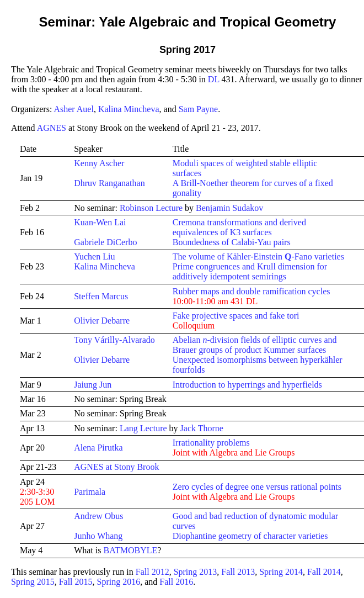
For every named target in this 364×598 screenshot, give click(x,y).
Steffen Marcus (101, 296)
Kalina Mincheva (129, 109)
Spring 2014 (281, 572)
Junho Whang (98, 536)
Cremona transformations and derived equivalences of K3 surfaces (239, 227)
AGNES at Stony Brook (116, 467)
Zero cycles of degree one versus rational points (257, 487)
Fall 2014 (324, 572)
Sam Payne (199, 109)
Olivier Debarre (102, 321)
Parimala (90, 492)
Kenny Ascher (99, 163)
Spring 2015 (33, 582)
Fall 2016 (176, 582)
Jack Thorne (202, 428)
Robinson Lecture (151, 208)
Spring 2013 (196, 572)
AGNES (52, 128)
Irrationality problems (211, 443)
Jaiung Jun (93, 385)
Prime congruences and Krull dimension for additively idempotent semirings (250, 271)
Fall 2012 (152, 572)
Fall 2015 (76, 582)
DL (214, 79)
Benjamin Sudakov (229, 208)
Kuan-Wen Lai (100, 222)
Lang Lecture (143, 428)
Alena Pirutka (98, 448)
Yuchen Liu (94, 256)
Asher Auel (73, 109)
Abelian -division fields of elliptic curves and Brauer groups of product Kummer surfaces (255, 345)
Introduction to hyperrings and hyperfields (247, 385)
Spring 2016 (119, 582)
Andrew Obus (98, 516)
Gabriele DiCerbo (105, 242)
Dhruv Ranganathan (109, 183)
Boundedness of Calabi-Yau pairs (232, 242)
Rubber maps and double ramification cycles (251, 291)
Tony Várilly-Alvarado (114, 340)
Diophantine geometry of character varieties (250, 536)
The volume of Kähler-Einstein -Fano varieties (258, 256)
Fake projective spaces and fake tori (236, 316)
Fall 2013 (238, 572)
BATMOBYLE (131, 550)
